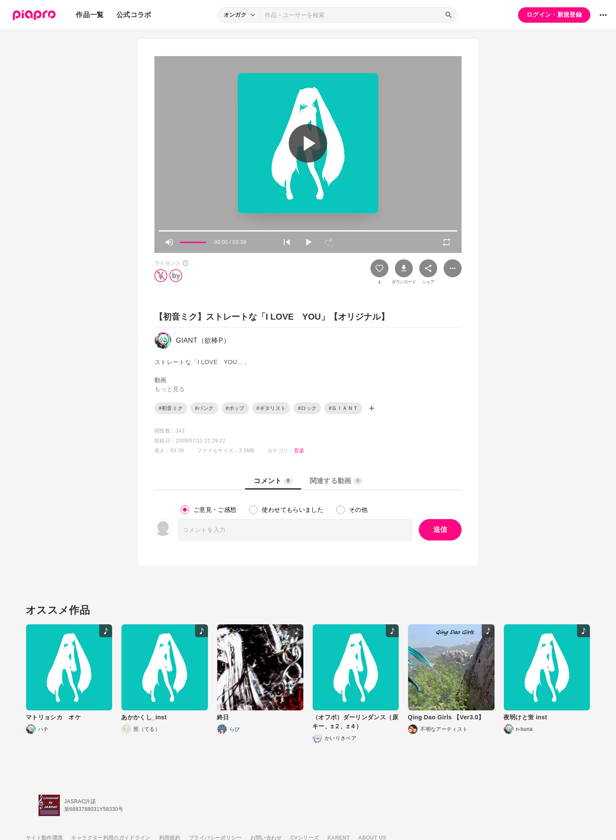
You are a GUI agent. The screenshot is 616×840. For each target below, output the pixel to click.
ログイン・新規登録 (554, 15)
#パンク (204, 408)
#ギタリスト (271, 408)
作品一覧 (90, 15)
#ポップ (235, 408)
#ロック (307, 408)
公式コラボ (134, 15)
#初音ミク (171, 408)
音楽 (299, 451)
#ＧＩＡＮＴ (343, 408)
